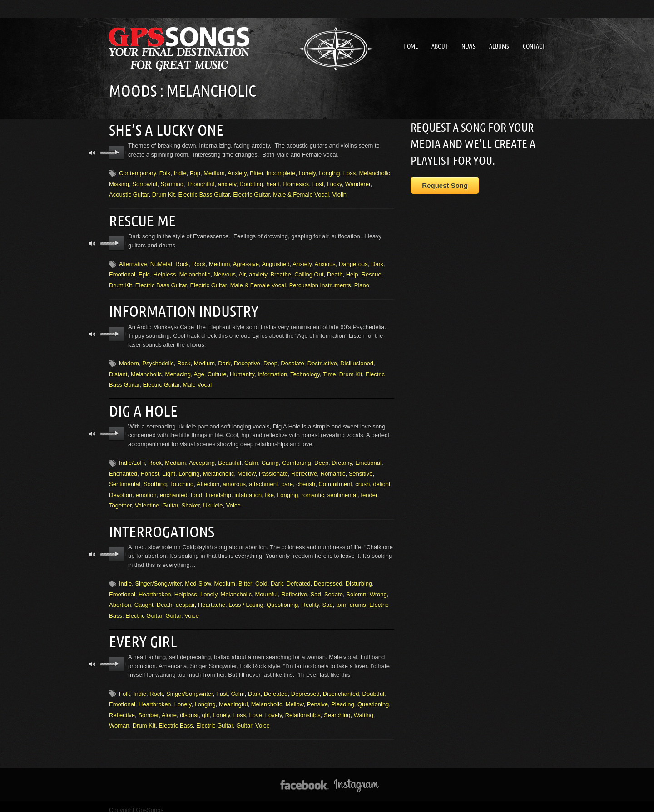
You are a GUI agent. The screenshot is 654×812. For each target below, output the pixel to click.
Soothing (155, 479)
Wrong (378, 588)
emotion (146, 490)
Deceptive (247, 360)
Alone (169, 707)
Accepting (202, 458)
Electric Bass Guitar (204, 193)
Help (352, 272)
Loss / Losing (246, 598)
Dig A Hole (141, 406)
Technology (305, 370)
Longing (329, 172)
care (287, 479)
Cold (261, 577)
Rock (182, 261)
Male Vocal (198, 381)
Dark (377, 261)
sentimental (342, 490)
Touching (182, 479)
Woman (119, 718)
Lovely (274, 707)
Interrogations (159, 526)
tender (369, 490)
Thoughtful (201, 183)
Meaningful (233, 696)
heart (273, 183)
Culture (217, 370)
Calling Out (309, 272)
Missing (119, 183)
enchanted (174, 490)
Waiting (364, 707)
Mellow (247, 469)
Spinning (172, 183)
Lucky (334, 183)
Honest (150, 469)
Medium (214, 172)
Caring (270, 458)
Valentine (147, 500)
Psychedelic (158, 360)
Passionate (273, 469)
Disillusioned (357, 360)
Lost (318, 183)
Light (169, 469)
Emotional (122, 272)
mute (92, 152)
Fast (222, 686)
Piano (362, 283)
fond (196, 490)
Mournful (266, 588)
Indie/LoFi (132, 458)
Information (272, 370)
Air (242, 272)
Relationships (303, 707)
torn (341, 598)
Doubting (251, 183)
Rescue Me (140, 219)
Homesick (296, 183)
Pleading (343, 696)
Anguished (275, 261)
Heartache (212, 598)
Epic (144, 272)
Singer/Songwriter (158, 577)
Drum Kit (164, 193)
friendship (218, 490)
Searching (337, 707)
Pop (195, 172)
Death (335, 272)
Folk (165, 172)
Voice (233, 500)
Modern (129, 360)
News (468, 46)
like (269, 490)
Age (199, 370)
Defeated (299, 577)
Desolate (292, 360)
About (440, 46)
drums (358, 598)
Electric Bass (176, 718)
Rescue (372, 272)
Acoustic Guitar (129, 193)
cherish (306, 479)
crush (362, 479)
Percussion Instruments (320, 283)
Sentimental (125, 479)
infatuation (248, 490)
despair (185, 598)
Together (120, 500)
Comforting (297, 458)
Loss (349, 172)
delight (381, 479)
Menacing (178, 370)
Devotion (121, 490)
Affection (208, 479)
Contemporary (137, 172)
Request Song (445, 185)
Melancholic (374, 172)
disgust (189, 707)
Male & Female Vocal (301, 193)
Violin (339, 193)
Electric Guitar (251, 193)
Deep (270, 360)
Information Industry (180, 308)
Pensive (317, 696)
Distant (118, 370)
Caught (144, 598)
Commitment (335, 479)
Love (255, 707)
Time (329, 370)
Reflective (304, 469)
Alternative (133, 261)
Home (411, 46)
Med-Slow (198, 577)
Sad (316, 588)
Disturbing (359, 577)
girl (206, 707)
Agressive (246, 261)
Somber (148, 707)
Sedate (334, 588)
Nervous (225, 272)
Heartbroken (155, 588)
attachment (263, 479)
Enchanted (123, 469)
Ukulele (213, 500)
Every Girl (141, 635)
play (116, 152)
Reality (310, 598)
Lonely (307, 172)
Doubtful (373, 686)
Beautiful (230, 458)
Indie (180, 172)
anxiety (227, 183)
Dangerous (353, 261)
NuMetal (161, 261)
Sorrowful (145, 183)
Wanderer (358, 183)
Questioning (282, 598)
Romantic (333, 469)
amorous (234, 479)
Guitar (171, 500)
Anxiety (237, 172)
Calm (251, 458)
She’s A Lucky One (162, 129)
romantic (313, 490)
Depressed (328, 577)
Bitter (257, 172)
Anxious (325, 261)
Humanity (242, 370)
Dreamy (342, 458)
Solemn (356, 588)
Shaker (191, 500)
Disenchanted (341, 686)
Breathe (281, 272)
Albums (499, 46)
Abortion (120, 598)
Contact (534, 46)
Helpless (165, 272)
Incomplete (281, 172)
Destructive (322, 360)
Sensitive (361, 469)
